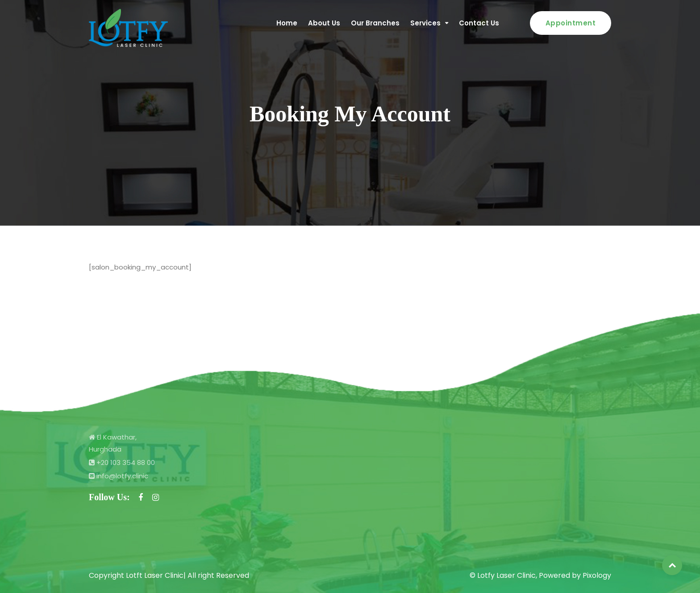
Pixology (597, 575)
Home (287, 23)
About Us (324, 23)
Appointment (571, 23)
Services (425, 23)
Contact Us (479, 23)
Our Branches (375, 23)
